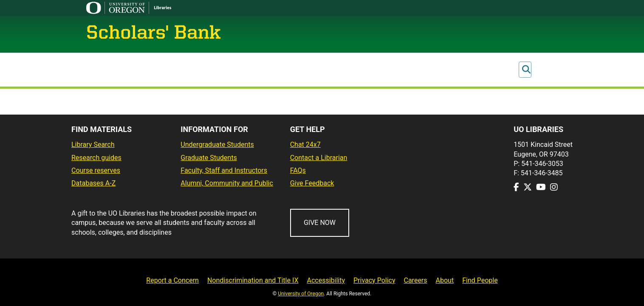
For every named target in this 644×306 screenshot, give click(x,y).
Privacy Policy (374, 280)
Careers (416, 280)
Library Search (93, 145)
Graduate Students (209, 158)
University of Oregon (301, 294)
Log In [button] (542, 70)
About (445, 280)
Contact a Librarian (319, 158)
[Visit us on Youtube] (541, 187)
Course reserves (96, 170)
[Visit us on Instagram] (554, 187)
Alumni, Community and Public (227, 183)
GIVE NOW (320, 223)
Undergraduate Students (217, 145)
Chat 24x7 (305, 145)
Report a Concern (172, 280)
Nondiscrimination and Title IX (253, 280)
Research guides (96, 158)
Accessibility (326, 280)
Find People (480, 280)
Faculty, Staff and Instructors (224, 170)
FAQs (298, 170)
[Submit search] (526, 70)
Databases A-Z (93, 183)
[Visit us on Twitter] (528, 187)
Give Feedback (312, 183)
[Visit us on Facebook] (516, 187)
